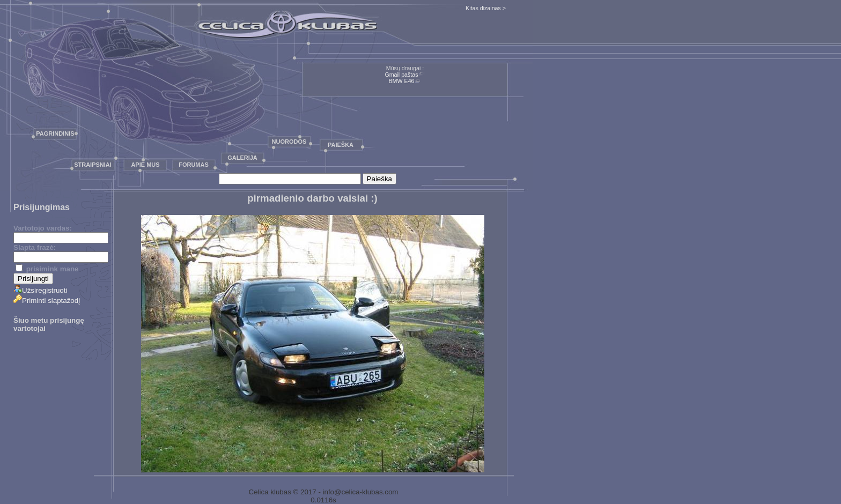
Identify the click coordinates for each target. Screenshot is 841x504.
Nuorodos (289, 142)
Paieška (341, 145)
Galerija (242, 158)
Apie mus (145, 165)
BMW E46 (402, 81)
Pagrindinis (55, 134)
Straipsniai (93, 165)
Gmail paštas (401, 75)
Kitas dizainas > (486, 8)
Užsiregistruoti (40, 290)
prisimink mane (47, 269)
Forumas (194, 165)
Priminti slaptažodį (47, 301)
